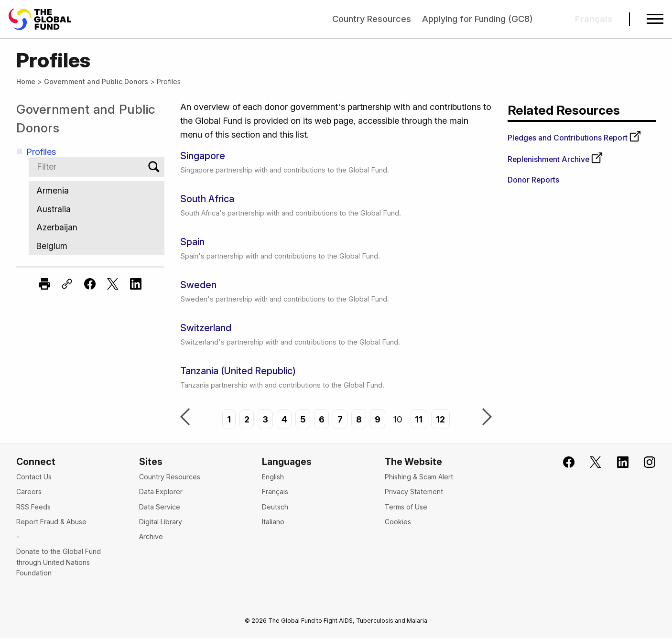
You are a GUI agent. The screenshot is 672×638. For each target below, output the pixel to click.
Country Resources (372, 19)
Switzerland (206, 328)
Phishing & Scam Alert (419, 477)
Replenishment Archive (555, 159)
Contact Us (34, 477)
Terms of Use (406, 507)
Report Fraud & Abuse (51, 522)
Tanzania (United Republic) (238, 371)
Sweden (198, 285)
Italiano (273, 522)
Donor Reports (533, 180)
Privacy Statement (414, 492)
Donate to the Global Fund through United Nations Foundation (59, 562)
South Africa (207, 199)
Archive (151, 536)
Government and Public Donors (96, 81)
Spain (192, 242)
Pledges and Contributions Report (574, 138)
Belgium (96, 246)
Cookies (398, 522)
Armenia (96, 190)
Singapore (203, 156)
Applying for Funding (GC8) (477, 19)
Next (487, 418)
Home (26, 81)
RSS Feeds (33, 507)
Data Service (160, 507)
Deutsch (275, 507)
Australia (96, 209)
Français (275, 492)
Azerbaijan (96, 228)
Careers (29, 492)
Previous (185, 418)
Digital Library (161, 522)
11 (419, 419)
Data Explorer (161, 492)
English (273, 477)
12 (440, 419)
